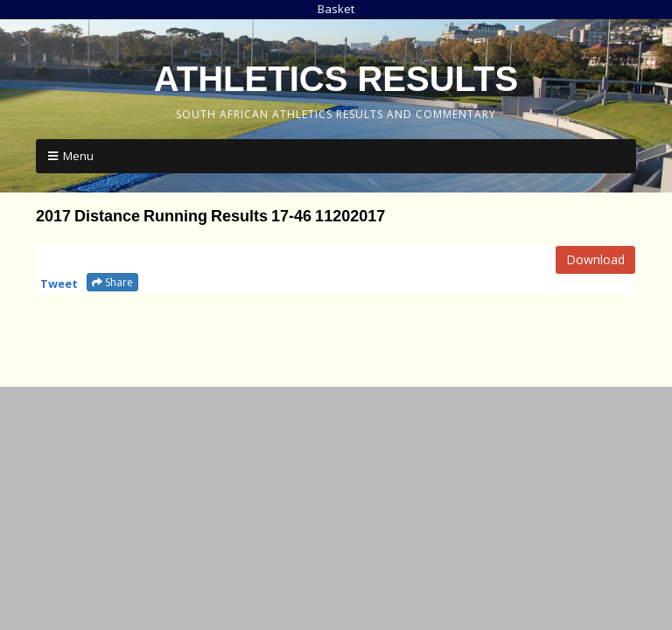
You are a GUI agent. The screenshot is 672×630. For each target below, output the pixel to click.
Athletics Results (336, 79)
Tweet (59, 283)
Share (112, 282)
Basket (336, 9)
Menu (78, 156)
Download (595, 259)
